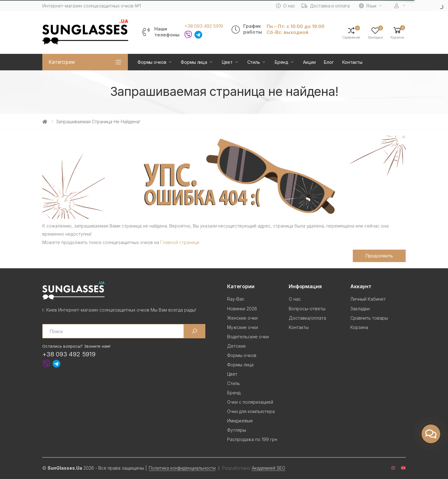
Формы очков (152, 62)
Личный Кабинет (368, 299)
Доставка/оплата (307, 318)
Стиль (254, 62)
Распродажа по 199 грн (252, 439)
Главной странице (180, 242)
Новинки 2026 (242, 309)
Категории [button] (62, 62)
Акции (309, 62)
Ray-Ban (236, 299)
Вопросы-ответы (307, 309)
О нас (285, 6)
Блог (329, 62)
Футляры (237, 430)
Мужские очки (243, 327)
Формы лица (194, 62)
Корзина (359, 327)
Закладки (360, 309)
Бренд (282, 62)
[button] (397, 33)
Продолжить (379, 256)
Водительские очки (248, 337)
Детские (236, 346)
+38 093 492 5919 (204, 26)
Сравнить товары (369, 318)
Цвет (227, 62)
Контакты (352, 62)
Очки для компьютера (251, 411)
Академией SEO (268, 468)
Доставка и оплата (326, 6)
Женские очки (242, 318)
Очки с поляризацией (250, 402)
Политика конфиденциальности (182, 468)
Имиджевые (240, 421)
